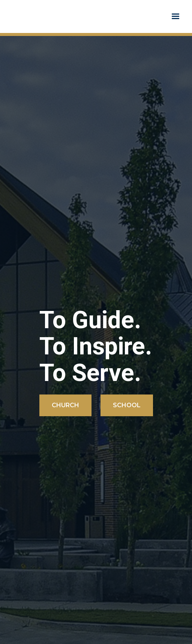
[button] (175, 16)
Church (65, 405)
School (127, 405)
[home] (9, 16)
